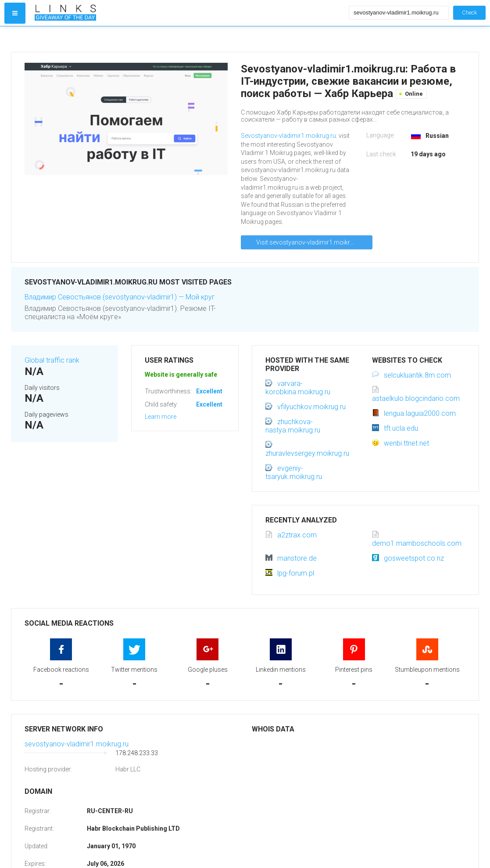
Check (469, 13)
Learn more (161, 417)
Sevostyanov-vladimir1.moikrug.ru (288, 136)
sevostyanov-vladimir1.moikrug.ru (77, 744)
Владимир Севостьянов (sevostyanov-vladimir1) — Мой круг (120, 297)
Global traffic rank (52, 360)
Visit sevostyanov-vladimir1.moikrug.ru (310, 242)
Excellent (209, 391)
